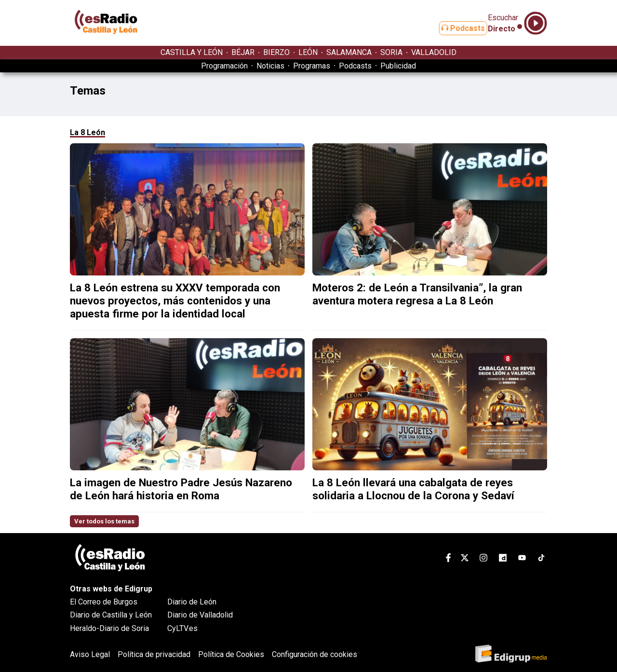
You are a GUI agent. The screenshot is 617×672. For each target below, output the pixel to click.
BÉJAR (243, 52)
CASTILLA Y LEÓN (192, 52)
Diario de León (192, 602)
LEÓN (308, 52)
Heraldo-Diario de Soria (109, 628)
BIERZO (276, 52)
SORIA (391, 52)
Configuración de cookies (315, 654)
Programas (312, 66)
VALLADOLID (434, 52)
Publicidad (398, 66)
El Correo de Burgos (104, 602)
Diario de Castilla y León (111, 615)
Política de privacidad (154, 654)
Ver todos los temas (104, 521)
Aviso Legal (90, 654)
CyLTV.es (182, 628)
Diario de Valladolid (200, 615)
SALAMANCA (349, 52)
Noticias (270, 66)
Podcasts (452, 28)
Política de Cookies (231, 654)
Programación (224, 66)
